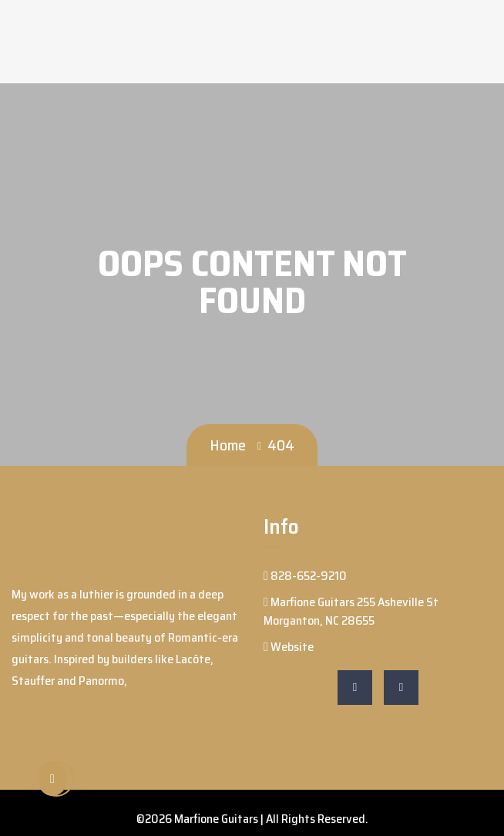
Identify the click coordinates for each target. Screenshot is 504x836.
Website (289, 647)
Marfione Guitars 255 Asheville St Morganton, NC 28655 (351, 611)
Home (228, 445)
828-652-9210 (305, 576)
